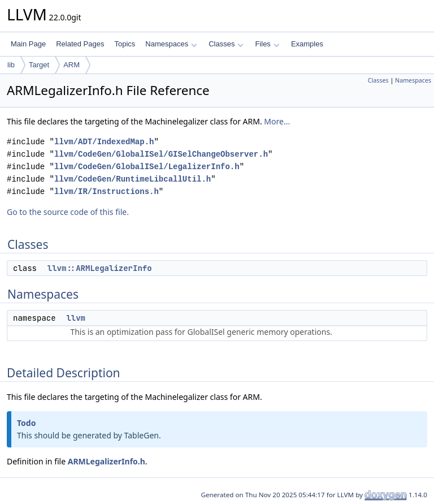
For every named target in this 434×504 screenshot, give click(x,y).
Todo (26, 423)
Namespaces (171, 44)
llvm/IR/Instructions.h (107, 191)
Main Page (28, 44)
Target (39, 65)
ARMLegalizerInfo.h (107, 461)
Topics (125, 44)
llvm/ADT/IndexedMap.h (104, 142)
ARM (71, 65)
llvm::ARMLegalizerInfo (100, 268)
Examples (307, 44)
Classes (226, 44)
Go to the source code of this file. (68, 212)
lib (11, 65)
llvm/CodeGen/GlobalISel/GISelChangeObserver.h (161, 154)
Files (267, 44)
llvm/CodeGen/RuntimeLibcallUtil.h (133, 179)
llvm (76, 318)
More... (277, 121)
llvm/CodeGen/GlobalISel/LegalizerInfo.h (147, 167)
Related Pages (80, 44)
